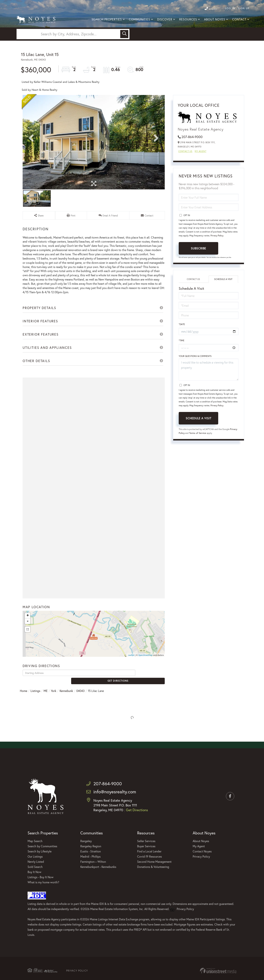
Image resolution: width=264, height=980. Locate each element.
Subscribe (198, 268)
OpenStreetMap (145, 675)
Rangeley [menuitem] (86, 857)
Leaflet (131, 675)
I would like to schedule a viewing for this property (209, 389)
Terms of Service (206, 452)
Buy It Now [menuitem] (34, 888)
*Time (182, 360)
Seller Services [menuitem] (146, 857)
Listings (35, 704)
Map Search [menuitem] (35, 857)
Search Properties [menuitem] (107, 20)
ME (46, 704)
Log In (230, 8)
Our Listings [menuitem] (35, 873)
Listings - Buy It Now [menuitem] (41, 893)
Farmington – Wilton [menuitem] (93, 878)
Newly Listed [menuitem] (36, 878)
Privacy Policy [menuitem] (201, 873)
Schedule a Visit (223, 298)
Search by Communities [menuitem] (42, 862)
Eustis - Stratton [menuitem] (91, 868)
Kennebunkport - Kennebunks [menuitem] (98, 883)
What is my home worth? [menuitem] (43, 899)
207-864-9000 (207, 8)
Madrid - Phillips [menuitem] (90, 873)
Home (24, 704)
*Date (182, 344)
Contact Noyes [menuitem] (202, 868)
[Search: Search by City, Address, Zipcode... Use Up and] (69, 50)
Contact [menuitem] (239, 20)
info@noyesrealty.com (115, 809)
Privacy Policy (217, 255)
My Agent (200, 171)
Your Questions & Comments (195, 375)
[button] (124, 50)
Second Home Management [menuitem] (154, 878)
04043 (80, 704)
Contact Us (185, 171)
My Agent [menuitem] (199, 862)
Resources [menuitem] (188, 20)
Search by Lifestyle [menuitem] (40, 868)
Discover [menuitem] (165, 20)
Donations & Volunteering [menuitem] (153, 883)
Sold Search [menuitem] (35, 883)
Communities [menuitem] (140, 20)
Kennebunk (66, 704)
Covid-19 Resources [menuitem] (149, 873)
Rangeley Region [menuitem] (91, 862)
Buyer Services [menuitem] (146, 862)
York (54, 704)
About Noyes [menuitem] (215, 20)
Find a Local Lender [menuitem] (149, 868)
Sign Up (244, 8)
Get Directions (151, 693)
